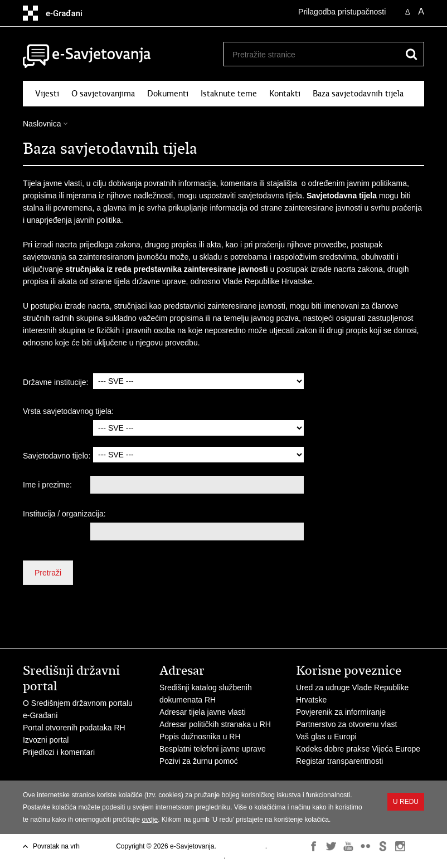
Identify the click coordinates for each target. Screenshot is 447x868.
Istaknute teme (229, 94)
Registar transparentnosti (339, 761)
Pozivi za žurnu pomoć (199, 761)
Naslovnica (42, 124)
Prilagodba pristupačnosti (342, 12)
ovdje (150, 820)
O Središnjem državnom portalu (78, 703)
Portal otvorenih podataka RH (74, 728)
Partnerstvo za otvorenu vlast (346, 724)
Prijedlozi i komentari (59, 752)
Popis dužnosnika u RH (200, 737)
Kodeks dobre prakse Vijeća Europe (358, 749)
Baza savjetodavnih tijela (358, 94)
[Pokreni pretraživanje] (411, 54)
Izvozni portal (46, 740)
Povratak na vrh (56, 846)
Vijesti (47, 94)
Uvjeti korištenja (242, 846)
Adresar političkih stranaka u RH (215, 724)
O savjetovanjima (103, 94)
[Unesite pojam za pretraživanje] (312, 54)
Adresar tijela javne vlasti (203, 712)
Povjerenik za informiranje (341, 712)
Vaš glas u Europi (326, 737)
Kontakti (285, 94)
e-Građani (40, 715)
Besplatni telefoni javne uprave (213, 749)
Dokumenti (168, 94)
